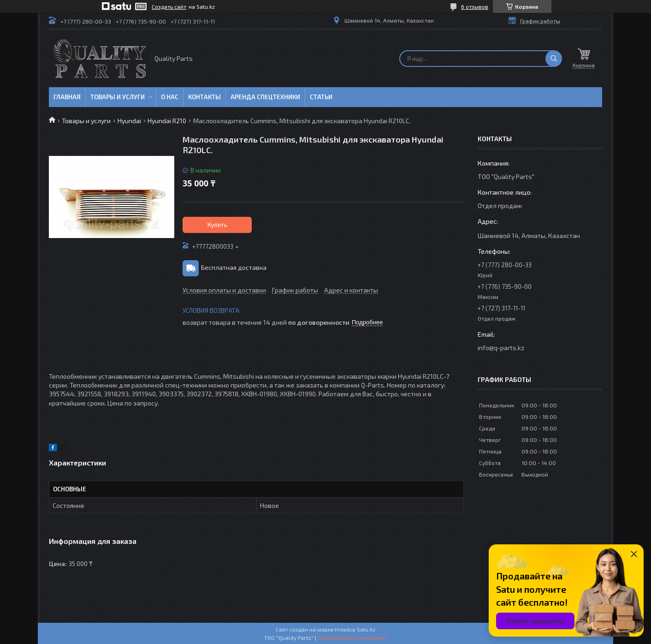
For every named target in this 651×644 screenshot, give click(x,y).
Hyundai (129, 121)
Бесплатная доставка (234, 267)
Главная (67, 97)
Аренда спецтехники (265, 97)
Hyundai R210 (167, 121)
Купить (217, 225)
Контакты (204, 97)
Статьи (321, 97)
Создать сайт (169, 6)
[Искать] (554, 59)
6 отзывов (475, 6)
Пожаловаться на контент (352, 638)
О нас (170, 97)
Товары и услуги (118, 97)
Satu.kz (366, 629)
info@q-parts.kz (501, 348)
